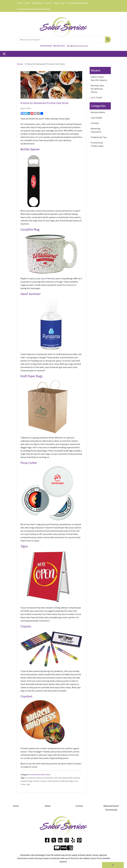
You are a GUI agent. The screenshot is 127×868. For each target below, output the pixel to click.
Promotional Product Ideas (40, 775)
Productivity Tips (99, 137)
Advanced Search (111, 806)
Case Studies (97, 118)
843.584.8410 (46, 46)
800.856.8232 (59, 46)
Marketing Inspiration (96, 130)
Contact (48, 3)
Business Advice (98, 112)
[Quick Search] (61, 40)
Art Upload (37, 3)
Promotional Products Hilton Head (34, 9)
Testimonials (111, 810)
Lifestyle (95, 123)
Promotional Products (77, 3)
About (28, 3)
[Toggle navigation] (4, 54)
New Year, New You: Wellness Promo (97, 89)
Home (20, 3)
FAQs (63, 3)
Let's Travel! (96, 97)
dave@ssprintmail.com (77, 46)
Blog (56, 3)
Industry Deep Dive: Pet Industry (99, 78)
